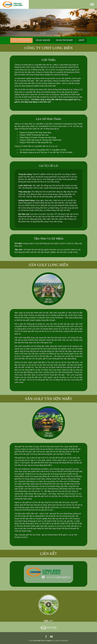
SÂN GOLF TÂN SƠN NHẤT (64, 40)
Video (48, 605)
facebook (46, 637)
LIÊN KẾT (81, 40)
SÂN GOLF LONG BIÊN (43, 40)
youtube (51, 637)
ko (86, 4)
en (79, 4)
